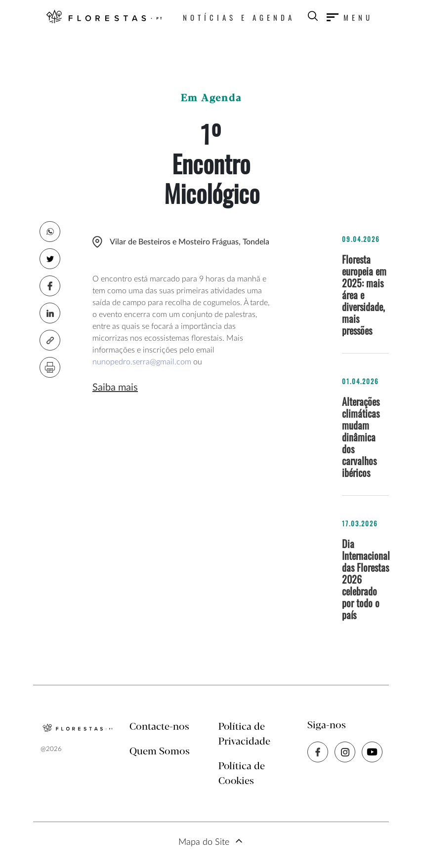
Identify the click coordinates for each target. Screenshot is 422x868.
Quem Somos (160, 752)
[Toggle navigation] (350, 17)
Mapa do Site (204, 842)
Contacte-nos (159, 727)
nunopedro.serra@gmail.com (142, 362)
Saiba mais (115, 388)
